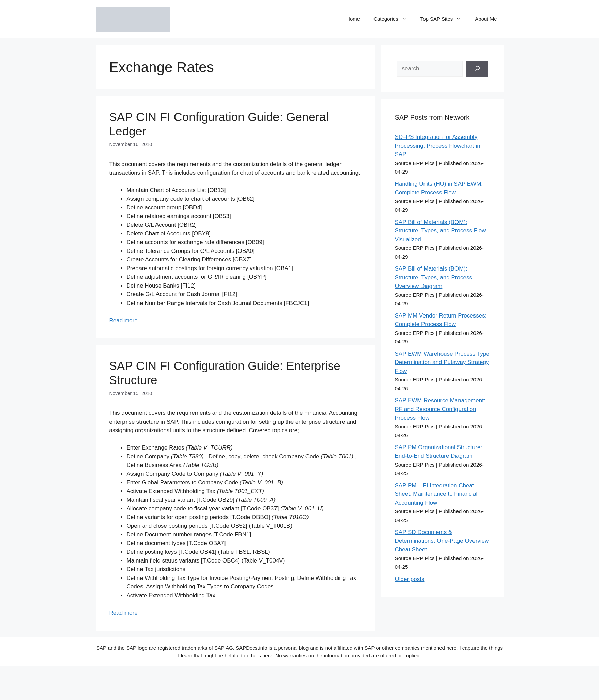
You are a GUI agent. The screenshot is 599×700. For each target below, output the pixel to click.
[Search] (477, 69)
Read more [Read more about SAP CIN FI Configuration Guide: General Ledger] (123, 320)
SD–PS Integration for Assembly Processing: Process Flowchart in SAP (438, 146)
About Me (486, 19)
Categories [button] (394, 19)
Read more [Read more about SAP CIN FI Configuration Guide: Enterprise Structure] (123, 613)
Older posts (410, 579)
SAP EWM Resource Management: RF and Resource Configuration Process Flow (440, 409)
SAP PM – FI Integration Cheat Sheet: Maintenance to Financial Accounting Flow (436, 494)
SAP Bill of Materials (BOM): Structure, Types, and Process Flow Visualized (440, 231)
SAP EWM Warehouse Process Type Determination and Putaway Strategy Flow (442, 362)
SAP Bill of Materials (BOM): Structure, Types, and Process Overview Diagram (434, 277)
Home (353, 19)
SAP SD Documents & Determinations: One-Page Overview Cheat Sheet (442, 541)
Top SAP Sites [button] (444, 19)
